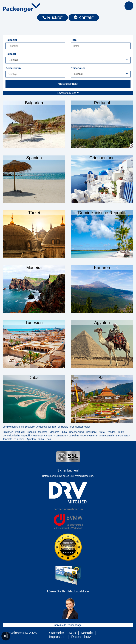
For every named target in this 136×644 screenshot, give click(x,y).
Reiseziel (11, 40)
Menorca (54, 432)
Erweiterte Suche (68, 93)
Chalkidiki (91, 432)
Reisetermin (13, 68)
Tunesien (19, 439)
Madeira (37, 436)
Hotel (74, 40)
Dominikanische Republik (17, 436)
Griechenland (76, 432)
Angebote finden (68, 84)
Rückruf (53, 17)
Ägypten (31, 439)
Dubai (41, 439)
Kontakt (84, 17)
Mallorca (43, 432)
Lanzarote (61, 436)
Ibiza (64, 432)
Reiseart (11, 54)
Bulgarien (8, 432)
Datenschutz (81, 637)
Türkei (121, 432)
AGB (72, 633)
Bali (49, 439)
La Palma (74, 436)
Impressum (58, 637)
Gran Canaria (106, 436)
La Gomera (122, 436)
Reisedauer (78, 68)
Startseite (56, 633)
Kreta (102, 432)
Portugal (20, 432)
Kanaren (49, 436)
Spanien (31, 432)
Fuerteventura (89, 436)
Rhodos (111, 432)
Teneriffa (7, 439)
